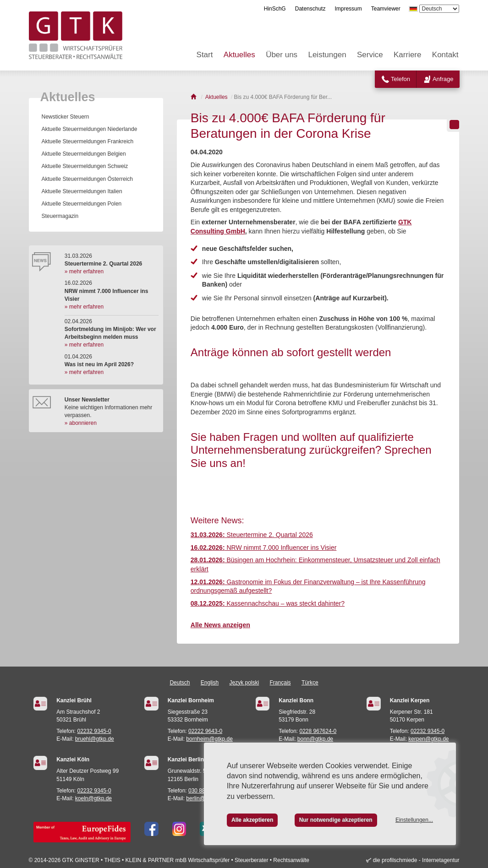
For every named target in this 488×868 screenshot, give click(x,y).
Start (205, 55)
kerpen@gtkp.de (428, 739)
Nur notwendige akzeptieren (336, 820)
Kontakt (445, 55)
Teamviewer (386, 9)
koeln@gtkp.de (93, 798)
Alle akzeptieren (252, 820)
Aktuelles (239, 55)
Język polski (244, 683)
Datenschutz (310, 9)
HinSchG (275, 9)
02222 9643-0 (205, 731)
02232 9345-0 (94, 731)
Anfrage (443, 79)
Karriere (407, 55)
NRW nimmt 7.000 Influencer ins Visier (264, 548)
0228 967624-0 (318, 731)
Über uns (282, 55)
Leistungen (327, 55)
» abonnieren (81, 423)
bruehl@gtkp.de (95, 739)
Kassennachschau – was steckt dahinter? (268, 603)
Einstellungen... (414, 820)
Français (280, 683)
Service (370, 55)
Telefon (400, 79)
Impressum (348, 9)
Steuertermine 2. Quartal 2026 (252, 535)
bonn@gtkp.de (315, 739)
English (210, 683)
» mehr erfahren (84, 271)
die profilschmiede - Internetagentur (416, 860)
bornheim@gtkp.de (209, 739)
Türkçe (310, 683)
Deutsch (180, 683)
